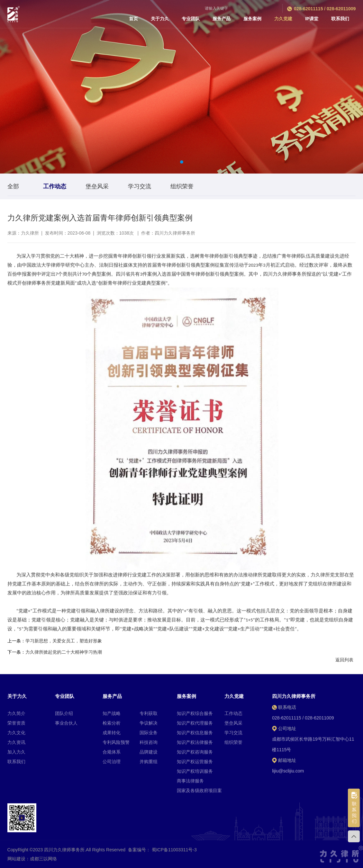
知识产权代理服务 (195, 821)
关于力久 (160, 19)
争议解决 (149, 821)
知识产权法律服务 (195, 840)
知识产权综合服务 (195, 811)
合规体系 (112, 850)
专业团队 (191, 19)
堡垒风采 (233, 821)
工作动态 (233, 811)
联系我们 (340, 19)
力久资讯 (16, 840)
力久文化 (16, 831)
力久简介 (16, 811)
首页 (133, 19)
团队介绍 (64, 811)
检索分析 (112, 821)
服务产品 (222, 19)
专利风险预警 (116, 840)
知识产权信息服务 (195, 831)
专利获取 (149, 811)
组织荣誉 (233, 840)
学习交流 (233, 831)
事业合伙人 (66, 821)
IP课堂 (312, 19)
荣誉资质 (16, 821)
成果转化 (112, 831)
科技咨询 (149, 840)
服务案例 (252, 19)
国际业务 (149, 831)
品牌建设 (149, 850)
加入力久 (16, 850)
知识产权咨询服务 (195, 850)
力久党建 (283, 19)
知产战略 (112, 811)
